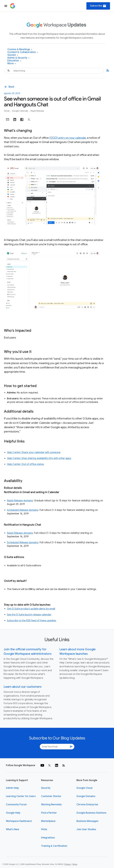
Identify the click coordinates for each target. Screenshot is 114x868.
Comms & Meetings (20, 49)
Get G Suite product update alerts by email (31, 609)
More (12, 64)
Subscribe (98, 6)
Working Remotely (51, 805)
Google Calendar (20, 111)
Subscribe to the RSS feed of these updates (32, 621)
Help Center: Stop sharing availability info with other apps (39, 458)
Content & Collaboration (23, 52)
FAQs (44, 829)
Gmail (7, 111)
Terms (75, 864)
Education (14, 61)
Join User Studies (86, 829)
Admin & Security (18, 58)
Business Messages (87, 821)
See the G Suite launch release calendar (29, 615)
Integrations (48, 838)
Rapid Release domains (20, 501)
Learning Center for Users (21, 796)
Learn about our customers (23, 687)
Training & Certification (54, 846)
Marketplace (48, 821)
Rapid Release (37, 111)
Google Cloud (84, 788)
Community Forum (16, 805)
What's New (13, 829)
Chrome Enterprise (87, 805)
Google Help (13, 813)
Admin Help (12, 788)
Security (46, 788)
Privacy (68, 864)
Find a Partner (49, 813)
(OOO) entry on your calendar (68, 138)
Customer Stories (51, 796)
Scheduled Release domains (23, 510)
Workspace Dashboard (19, 821)
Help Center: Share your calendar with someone (34, 452)
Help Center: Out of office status (25, 464)
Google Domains (86, 796)
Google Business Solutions (91, 813)
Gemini (13, 55)
